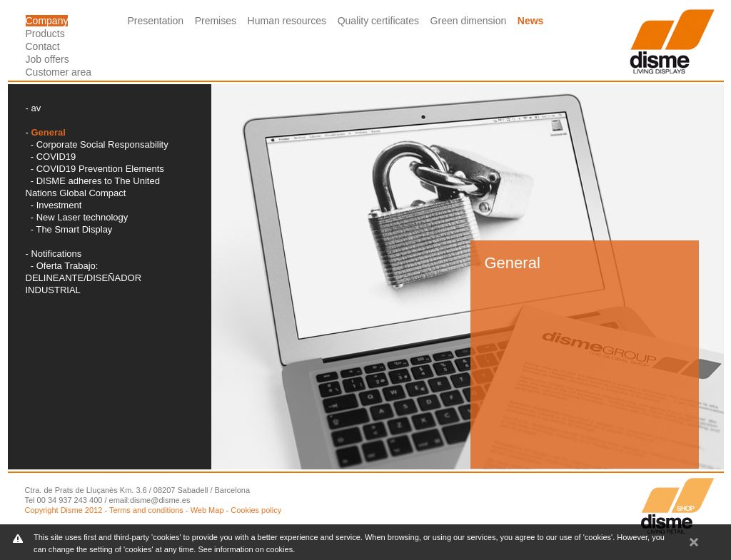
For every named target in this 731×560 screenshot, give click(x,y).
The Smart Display (74, 229)
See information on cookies (245, 549)
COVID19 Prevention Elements (100, 169)
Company (47, 21)
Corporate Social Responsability (102, 144)
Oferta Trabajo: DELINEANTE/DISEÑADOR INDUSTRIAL (84, 278)
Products (45, 34)
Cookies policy (256, 510)
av (36, 108)
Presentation (156, 21)
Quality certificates (378, 21)
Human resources (287, 21)
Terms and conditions (146, 510)
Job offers (47, 59)
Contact (43, 46)
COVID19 (56, 157)
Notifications (56, 254)
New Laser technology (82, 217)
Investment (59, 205)
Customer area (59, 72)
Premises (216, 21)
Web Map (207, 510)
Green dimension (469, 21)
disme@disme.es (160, 500)
